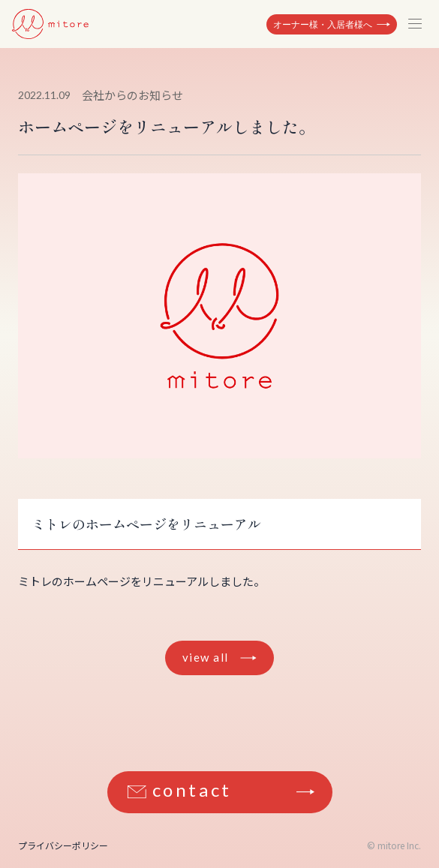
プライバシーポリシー (63, 845)
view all (206, 657)
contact (192, 790)
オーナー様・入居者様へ (323, 24)
